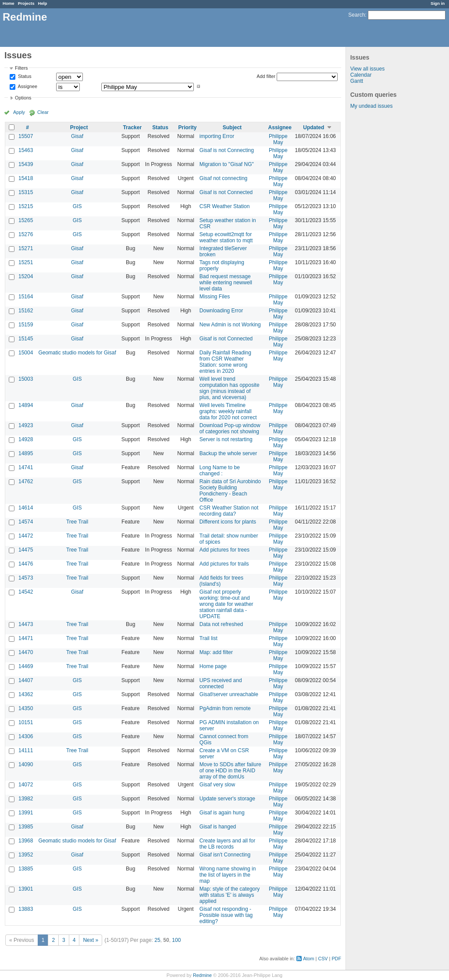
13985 (26, 827)
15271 (26, 248)
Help (43, 3)
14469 (26, 666)
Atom (308, 959)
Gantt (357, 81)
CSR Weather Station (225, 206)
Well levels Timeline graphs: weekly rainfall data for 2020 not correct (228, 411)
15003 (26, 379)
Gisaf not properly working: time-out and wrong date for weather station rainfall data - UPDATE (226, 604)
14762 (26, 481)
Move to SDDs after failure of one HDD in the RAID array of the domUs (230, 771)
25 (157, 940)
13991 (26, 813)
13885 (26, 869)
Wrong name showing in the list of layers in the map (228, 875)
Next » (91, 940)
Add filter (266, 76)
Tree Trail (77, 522)
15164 (26, 297)
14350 (26, 708)
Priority (188, 127)
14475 (26, 550)
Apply (19, 112)
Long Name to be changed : (220, 471)
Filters (21, 68)
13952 (26, 855)
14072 (26, 785)
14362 (26, 694)
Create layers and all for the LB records (227, 844)
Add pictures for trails (224, 564)
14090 (26, 764)
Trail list (208, 638)
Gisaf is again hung (222, 813)
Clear (43, 112)
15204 (26, 276)
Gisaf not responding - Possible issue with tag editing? (226, 915)
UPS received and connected (221, 683)
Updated (314, 127)
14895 (26, 453)
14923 (26, 425)
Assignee (27, 86)
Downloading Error (221, 311)
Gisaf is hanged (218, 827)
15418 (26, 178)
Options (23, 98)
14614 (26, 508)
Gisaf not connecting (223, 178)
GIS (77, 206)
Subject (232, 127)
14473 (26, 624)
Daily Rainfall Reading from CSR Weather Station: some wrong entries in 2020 (225, 362)
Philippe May (278, 139)
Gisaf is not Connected (226, 192)
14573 (26, 578)
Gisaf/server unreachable (229, 694)
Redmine (202, 975)
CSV (323, 959)
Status (24, 77)
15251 (26, 262)
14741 (26, 467)
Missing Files (215, 297)
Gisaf (77, 136)
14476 (26, 564)
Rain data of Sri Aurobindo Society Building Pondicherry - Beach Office (230, 491)
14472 (26, 536)
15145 (26, 339)
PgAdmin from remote (225, 708)
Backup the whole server (228, 453)
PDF (336, 959)
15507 (26, 136)
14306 (26, 736)
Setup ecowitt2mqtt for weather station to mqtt (226, 237)
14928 (26, 439)
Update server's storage (227, 799)
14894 (26, 405)
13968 (26, 841)
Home (9, 3)
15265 (26, 220)
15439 (26, 164)
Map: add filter (216, 652)
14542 (26, 592)
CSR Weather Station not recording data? (229, 511)
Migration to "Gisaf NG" (227, 164)
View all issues (367, 69)
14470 (26, 652)
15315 (26, 192)
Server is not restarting (226, 439)
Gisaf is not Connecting (227, 150)
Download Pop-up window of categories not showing (230, 428)
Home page (213, 666)
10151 (26, 722)
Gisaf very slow (217, 785)
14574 (26, 522)
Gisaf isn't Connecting (225, 855)
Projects (26, 3)
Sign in (438, 3)
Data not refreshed (221, 624)
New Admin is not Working (230, 325)
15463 (26, 150)
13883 (26, 909)
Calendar (361, 75)
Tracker (132, 127)
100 (176, 940)
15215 (26, 206)
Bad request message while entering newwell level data (226, 283)
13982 (26, 799)
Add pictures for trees (224, 550)
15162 (26, 311)
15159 (26, 325)
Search (356, 15)
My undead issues (372, 106)
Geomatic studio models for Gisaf (77, 353)
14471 (26, 638)
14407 (26, 680)
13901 (26, 889)
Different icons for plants (228, 522)
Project (79, 127)
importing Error (217, 136)
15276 (26, 234)
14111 (26, 750)
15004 (26, 353)
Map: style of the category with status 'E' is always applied (230, 895)
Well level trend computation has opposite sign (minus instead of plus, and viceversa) (230, 388)
